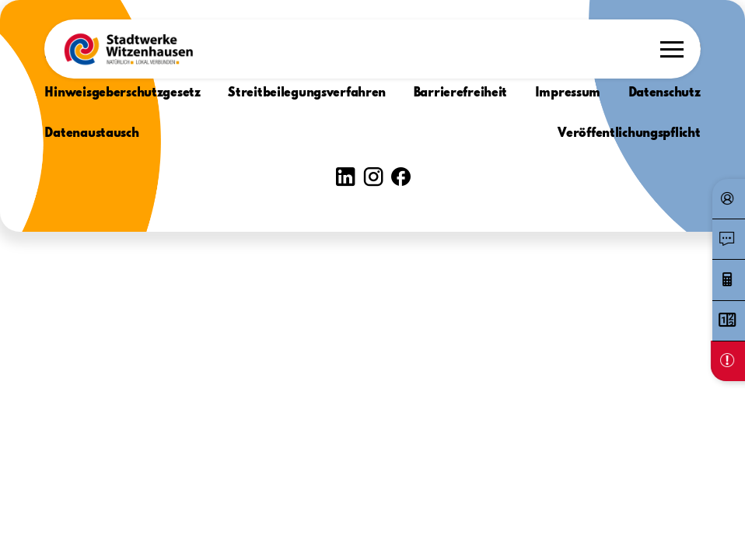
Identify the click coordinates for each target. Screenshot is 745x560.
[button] (128, 49)
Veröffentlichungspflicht (629, 134)
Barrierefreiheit (461, 93)
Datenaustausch (91, 134)
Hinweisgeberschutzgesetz (122, 93)
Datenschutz (665, 93)
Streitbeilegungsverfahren (307, 93)
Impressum (568, 93)
